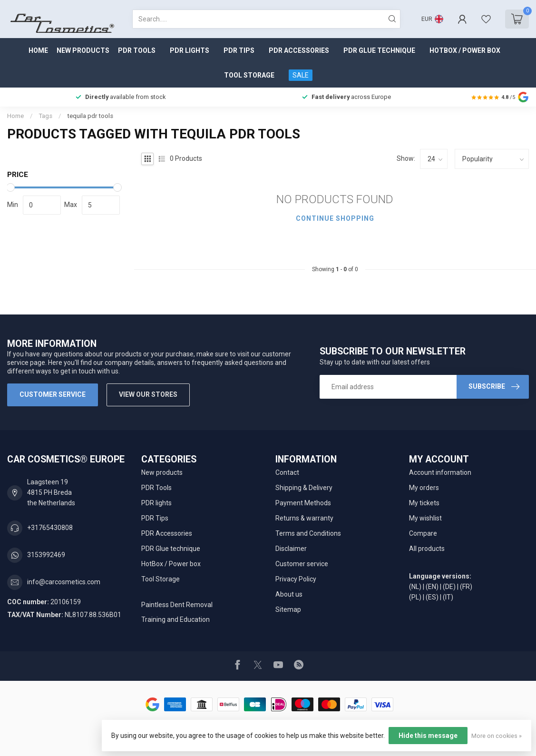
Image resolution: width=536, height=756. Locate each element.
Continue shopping (335, 218)
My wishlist (425, 518)
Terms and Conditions (308, 533)
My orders (424, 488)
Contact (287, 472)
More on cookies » (497, 736)
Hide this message (428, 736)
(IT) (448, 597)
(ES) (432, 597)
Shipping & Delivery (304, 488)
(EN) (432, 587)
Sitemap (288, 609)
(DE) (449, 587)
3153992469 (46, 555)
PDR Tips (239, 50)
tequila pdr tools (90, 116)
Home (38, 50)
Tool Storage (249, 75)
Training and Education (175, 619)
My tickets (424, 503)
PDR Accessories (299, 50)
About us (289, 594)
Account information (440, 472)
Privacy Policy (296, 579)
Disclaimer (291, 549)
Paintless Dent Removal (177, 605)
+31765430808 (50, 528)
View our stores (148, 394)
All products (427, 549)
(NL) (415, 587)
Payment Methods (303, 503)
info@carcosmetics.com (64, 582)
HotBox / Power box (465, 50)
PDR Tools (137, 50)
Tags (45, 116)
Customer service (53, 394)
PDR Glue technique (379, 50)
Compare (423, 533)
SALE (301, 75)
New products (83, 50)
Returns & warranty (304, 518)
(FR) (466, 587)
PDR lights (190, 50)
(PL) (415, 597)
